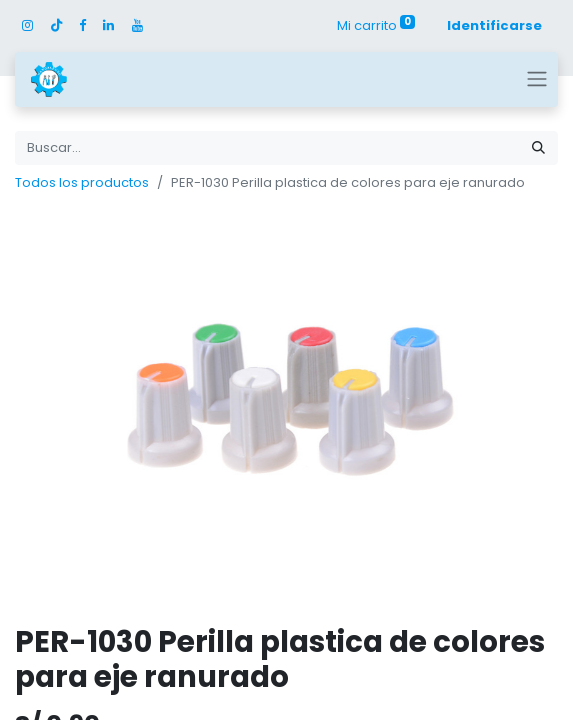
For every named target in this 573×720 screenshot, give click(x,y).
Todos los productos (82, 182)
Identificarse (494, 25)
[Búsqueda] (538, 148)
